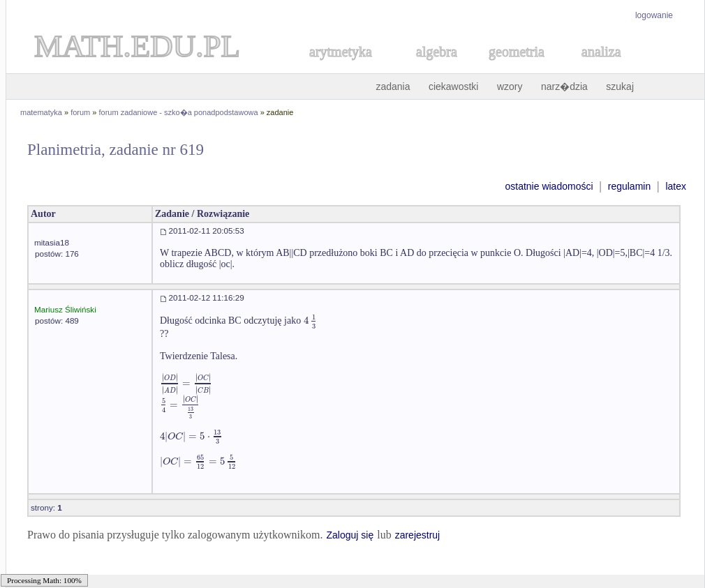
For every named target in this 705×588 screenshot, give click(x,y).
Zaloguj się (350, 535)
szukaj (620, 86)
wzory (510, 86)
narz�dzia (564, 86)
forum (80, 112)
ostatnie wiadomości (549, 186)
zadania (393, 86)
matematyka (41, 112)
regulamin (629, 186)
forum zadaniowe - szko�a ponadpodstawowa (179, 112)
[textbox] (311, 321)
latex (676, 186)
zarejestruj (418, 535)
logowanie (654, 15)
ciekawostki (454, 86)
